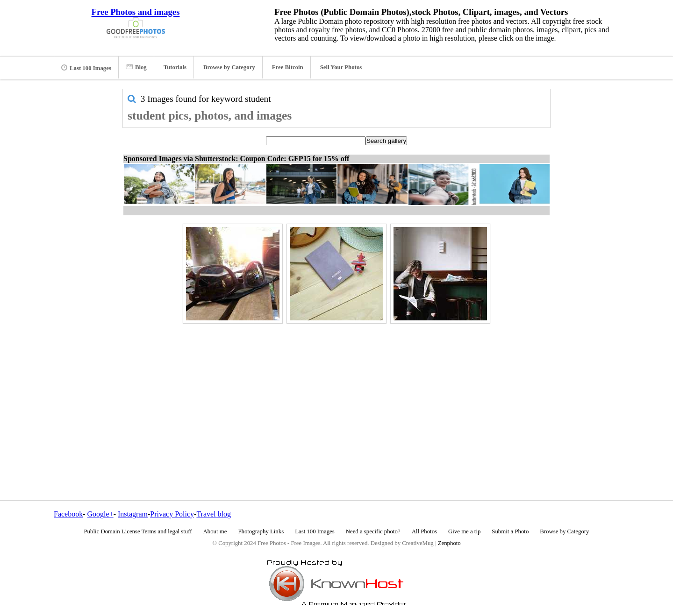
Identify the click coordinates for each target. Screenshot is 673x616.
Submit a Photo (510, 531)
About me (215, 531)
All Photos (424, 531)
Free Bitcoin (288, 67)
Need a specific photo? (373, 531)
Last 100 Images (86, 68)
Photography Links (261, 531)
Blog (136, 67)
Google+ (100, 514)
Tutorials (175, 67)
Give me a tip (464, 531)
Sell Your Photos (341, 67)
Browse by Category (229, 67)
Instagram (133, 514)
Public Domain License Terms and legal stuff (138, 531)
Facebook (68, 514)
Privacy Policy (172, 514)
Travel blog (214, 514)
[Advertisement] (336, 392)
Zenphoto (449, 543)
